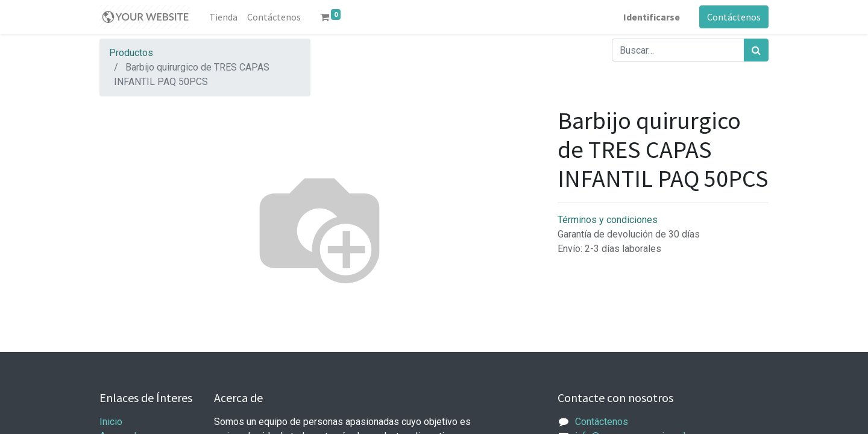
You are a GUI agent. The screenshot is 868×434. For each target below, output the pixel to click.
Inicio (111, 422)
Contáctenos (734, 17)
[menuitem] (223, 17)
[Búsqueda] (756, 50)
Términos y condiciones (608, 220)
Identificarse (652, 17)
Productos (131, 53)
